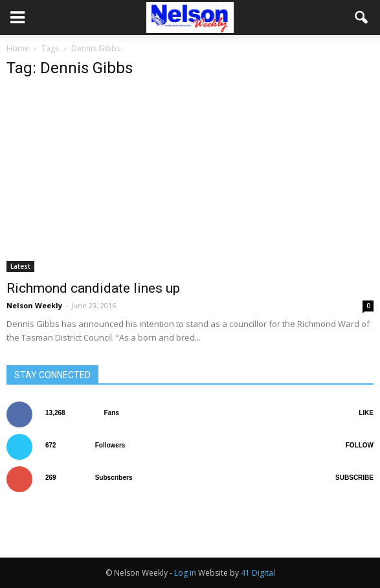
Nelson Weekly (34, 305)
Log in (185, 573)
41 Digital (258, 573)
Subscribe (354, 478)
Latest (20, 266)
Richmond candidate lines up (93, 288)
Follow (360, 445)
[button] (362, 17)
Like (366, 413)
